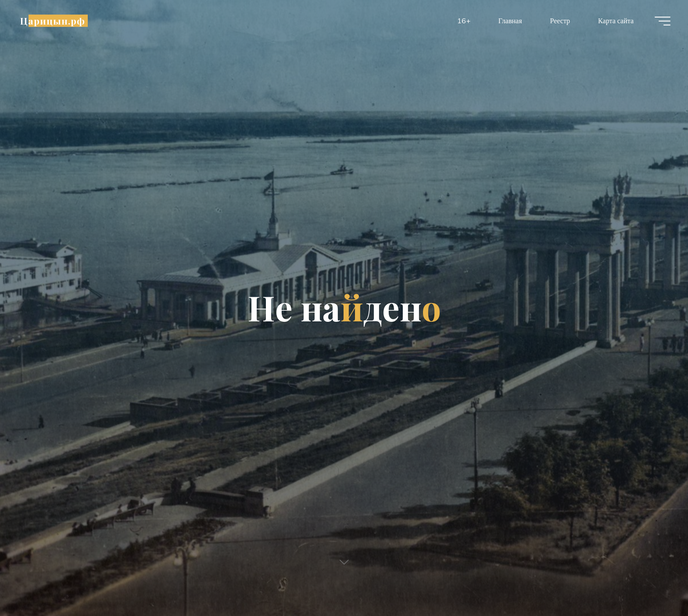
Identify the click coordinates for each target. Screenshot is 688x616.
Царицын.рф (53, 21)
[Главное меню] (663, 21)
